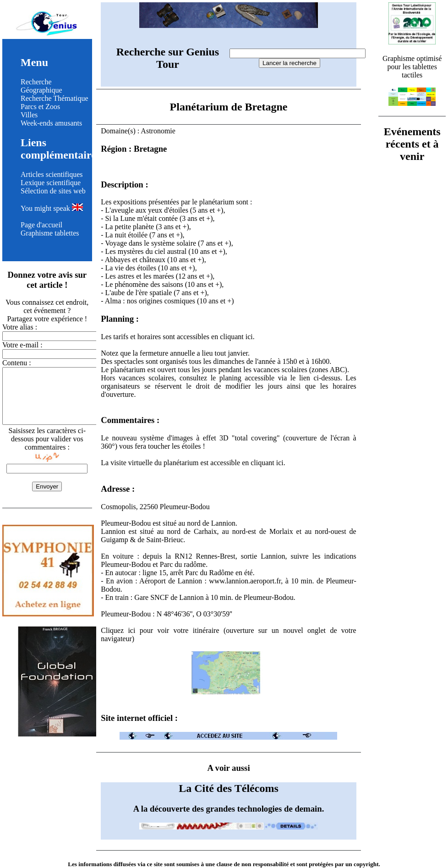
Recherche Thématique (55, 98)
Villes (29, 115)
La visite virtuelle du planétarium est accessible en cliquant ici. (193, 463)
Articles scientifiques (52, 174)
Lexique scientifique (51, 183)
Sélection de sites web (53, 191)
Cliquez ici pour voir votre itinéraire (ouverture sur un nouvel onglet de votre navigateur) (228, 662)
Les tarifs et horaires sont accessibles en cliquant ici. (178, 337)
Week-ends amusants (51, 123)
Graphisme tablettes (50, 233)
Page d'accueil (41, 225)
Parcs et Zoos (40, 107)
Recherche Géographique (41, 86)
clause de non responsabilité (252, 864)
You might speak (52, 208)
